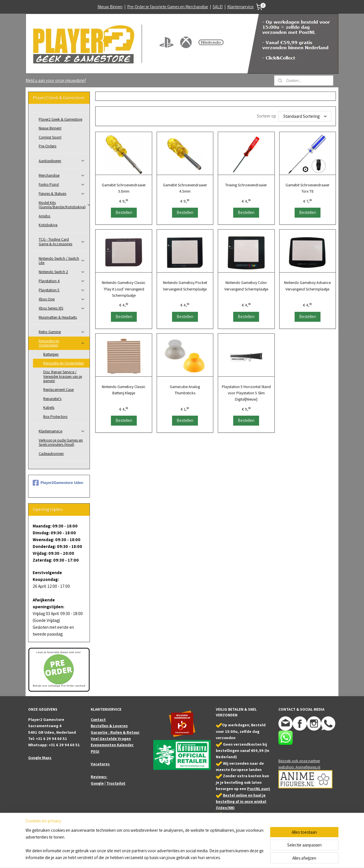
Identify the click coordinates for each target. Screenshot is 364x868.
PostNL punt (259, 789)
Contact (98, 719)
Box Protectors (55, 417)
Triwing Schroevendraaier (246, 185)
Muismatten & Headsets (58, 317)
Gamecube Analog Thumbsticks (185, 390)
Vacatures (100, 764)
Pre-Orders (47, 146)
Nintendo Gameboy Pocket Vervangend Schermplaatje (185, 286)
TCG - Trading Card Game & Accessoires (62, 241)
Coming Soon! (50, 137)
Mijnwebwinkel (239, 857)
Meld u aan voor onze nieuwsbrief (56, 80)
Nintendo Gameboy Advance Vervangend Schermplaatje (307, 286)
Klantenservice (240, 7)
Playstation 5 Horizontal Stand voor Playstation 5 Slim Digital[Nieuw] (246, 393)
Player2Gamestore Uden (58, 483)
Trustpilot (116, 783)
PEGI (95, 751)
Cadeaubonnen (51, 453)
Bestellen (124, 212)
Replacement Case (58, 389)
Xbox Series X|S (62, 308)
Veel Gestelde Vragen (111, 739)
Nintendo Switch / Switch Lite (62, 260)
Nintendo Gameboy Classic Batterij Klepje (124, 390)
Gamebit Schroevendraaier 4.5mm (185, 188)
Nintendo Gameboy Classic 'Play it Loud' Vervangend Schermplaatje (124, 289)
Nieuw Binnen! (50, 128)
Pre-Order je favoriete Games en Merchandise (168, 7)
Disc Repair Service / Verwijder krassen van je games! (63, 376)
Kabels (49, 407)
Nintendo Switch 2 (62, 272)
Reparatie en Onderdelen (62, 343)
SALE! (218, 7)
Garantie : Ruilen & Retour (115, 732)
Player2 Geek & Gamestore (60, 119)
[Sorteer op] (305, 116)
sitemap (173, 857)
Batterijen (51, 354)
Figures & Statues (62, 193)
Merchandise (62, 175)
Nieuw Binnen (110, 7)
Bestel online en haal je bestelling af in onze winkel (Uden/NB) (241, 802)
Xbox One (62, 299)
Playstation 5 (62, 290)
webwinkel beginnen (198, 857)
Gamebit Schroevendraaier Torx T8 (307, 188)
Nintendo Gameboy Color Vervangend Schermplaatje (246, 286)
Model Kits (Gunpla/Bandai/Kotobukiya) (64, 205)
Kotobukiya (48, 225)
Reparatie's (52, 399)
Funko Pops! (62, 184)
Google (97, 783)
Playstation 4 (62, 281)
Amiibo (45, 216)
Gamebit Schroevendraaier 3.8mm (124, 188)
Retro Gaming (62, 332)
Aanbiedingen (62, 161)
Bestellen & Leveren (109, 726)
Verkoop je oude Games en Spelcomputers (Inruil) (61, 442)
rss (181, 857)
